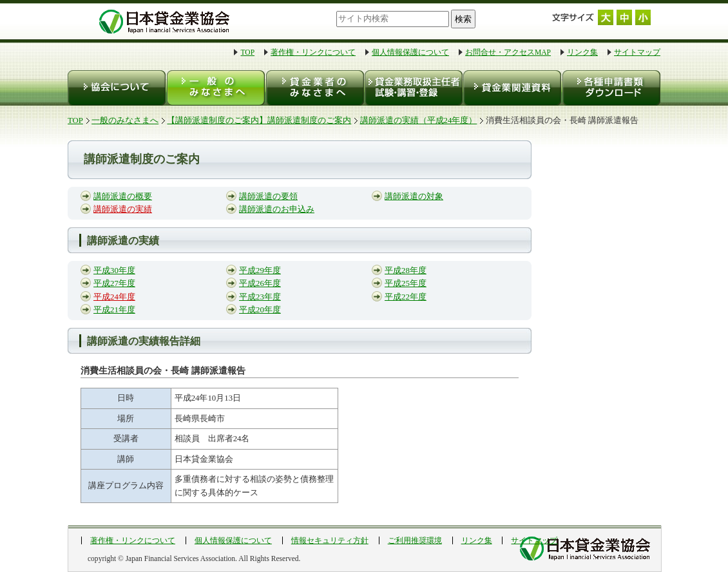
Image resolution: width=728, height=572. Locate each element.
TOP (247, 52)
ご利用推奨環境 (415, 540)
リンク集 (582, 52)
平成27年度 (114, 283)
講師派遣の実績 (123, 209)
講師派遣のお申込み (277, 209)
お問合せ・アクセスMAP (508, 52)
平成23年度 (260, 297)
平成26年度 (260, 283)
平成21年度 (114, 310)
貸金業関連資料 (511, 88)
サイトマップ (637, 52)
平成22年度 (406, 297)
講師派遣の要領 (268, 196)
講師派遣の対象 (414, 196)
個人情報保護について (410, 52)
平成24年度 (114, 297)
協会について (117, 88)
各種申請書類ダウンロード (610, 88)
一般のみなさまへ (216, 88)
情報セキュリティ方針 (330, 540)
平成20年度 (260, 310)
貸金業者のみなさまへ (314, 88)
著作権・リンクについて (313, 52)
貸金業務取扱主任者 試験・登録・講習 (413, 88)
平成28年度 (406, 271)
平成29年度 (260, 271)
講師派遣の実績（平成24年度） (419, 120)
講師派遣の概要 (123, 196)
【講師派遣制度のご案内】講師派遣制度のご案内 (259, 120)
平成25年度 (406, 283)
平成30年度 (114, 271)
